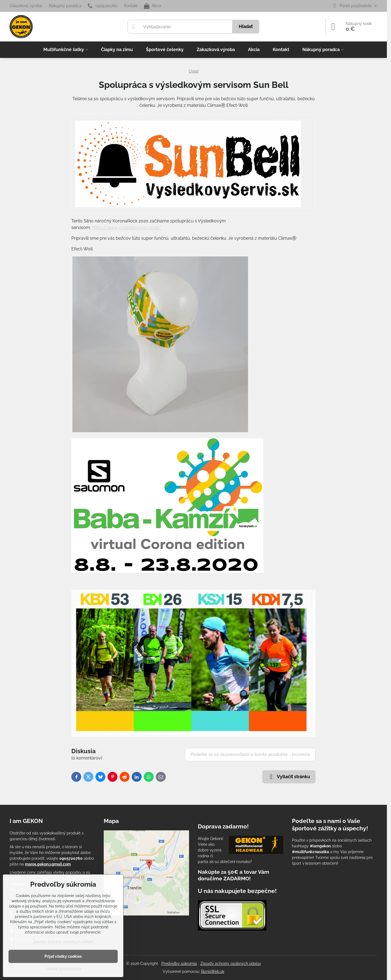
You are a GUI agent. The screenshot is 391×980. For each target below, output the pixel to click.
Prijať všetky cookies (63, 956)
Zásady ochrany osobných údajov (231, 964)
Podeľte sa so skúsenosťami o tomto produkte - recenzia (250, 754)
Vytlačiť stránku (289, 777)
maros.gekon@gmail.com (48, 864)
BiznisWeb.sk (213, 971)
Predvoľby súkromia (179, 964)
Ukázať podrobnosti (63, 969)
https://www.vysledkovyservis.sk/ (127, 227)
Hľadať (246, 26)
